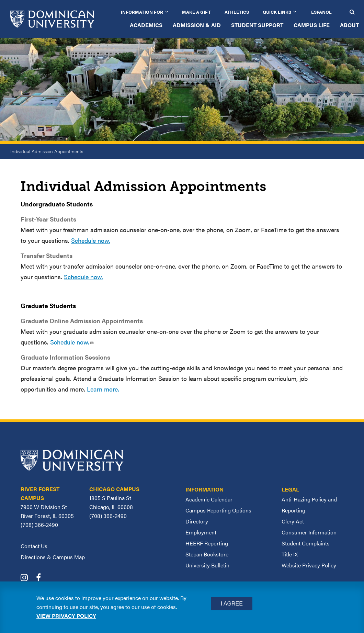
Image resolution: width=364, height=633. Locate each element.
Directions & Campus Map (53, 557)
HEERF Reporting (207, 543)
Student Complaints (306, 543)
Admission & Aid (197, 25)
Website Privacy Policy (309, 565)
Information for (142, 12)
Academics (146, 25)
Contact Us (34, 546)
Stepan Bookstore (207, 554)
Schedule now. (91, 240)
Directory (197, 521)
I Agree (232, 604)
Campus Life (312, 25)
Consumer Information (309, 532)
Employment (201, 532)
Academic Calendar (209, 499)
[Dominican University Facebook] (42, 578)
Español (321, 12)
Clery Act (293, 521)
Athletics (237, 12)
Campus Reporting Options (218, 510)
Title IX (290, 554)
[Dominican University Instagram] (28, 578)
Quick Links (277, 12)
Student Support (257, 25)
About (349, 25)
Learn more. (102, 389)
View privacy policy (66, 616)
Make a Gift (196, 12)
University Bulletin (207, 565)
